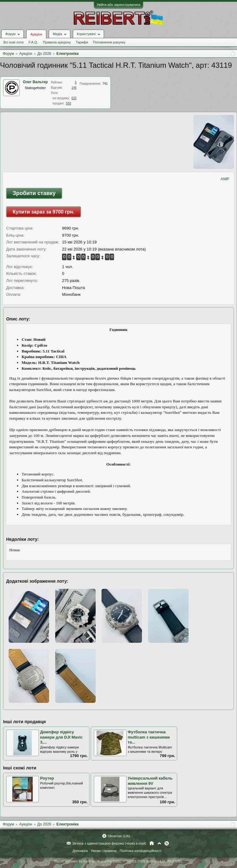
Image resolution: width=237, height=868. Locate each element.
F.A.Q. (33, 42)
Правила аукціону (57, 42)
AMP (225, 179)
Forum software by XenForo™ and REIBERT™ (118, 861)
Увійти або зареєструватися (118, 5)
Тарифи (82, 42)
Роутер (47, 778)
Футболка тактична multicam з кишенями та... (149, 737)
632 (74, 98)
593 (69, 103)
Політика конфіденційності (141, 851)
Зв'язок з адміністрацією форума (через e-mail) (109, 843)
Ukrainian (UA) (119, 836)
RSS (167, 843)
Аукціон (36, 34)
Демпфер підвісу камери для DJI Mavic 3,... (61, 737)
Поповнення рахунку (109, 42)
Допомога (80, 851)
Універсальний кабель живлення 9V (150, 781)
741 (105, 84)
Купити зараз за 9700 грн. (44, 212)
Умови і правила (104, 851)
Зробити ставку (34, 193)
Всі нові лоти (13, 42)
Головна (152, 843)
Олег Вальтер (35, 82)
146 (74, 88)
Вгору (159, 843)
